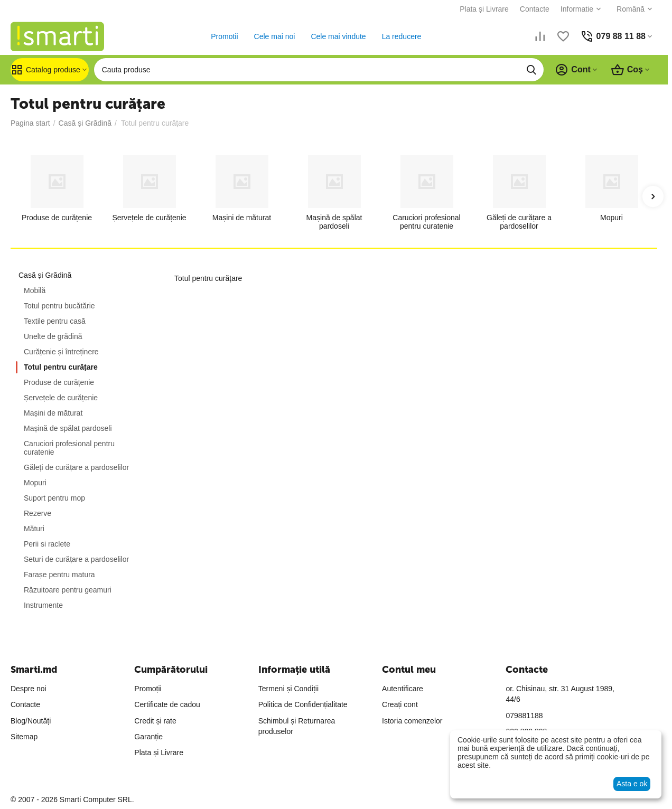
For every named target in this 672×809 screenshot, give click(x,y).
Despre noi (29, 689)
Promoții (148, 689)
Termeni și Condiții (288, 689)
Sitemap (24, 737)
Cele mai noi (275, 36)
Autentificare (403, 689)
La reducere (402, 36)
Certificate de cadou (167, 704)
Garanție (148, 737)
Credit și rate (155, 721)
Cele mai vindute (338, 36)
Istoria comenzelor (412, 721)
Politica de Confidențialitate (303, 704)
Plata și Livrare (484, 9)
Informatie (577, 9)
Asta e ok (632, 784)
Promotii (224, 36)
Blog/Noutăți (31, 721)
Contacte (535, 9)
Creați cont (400, 704)
